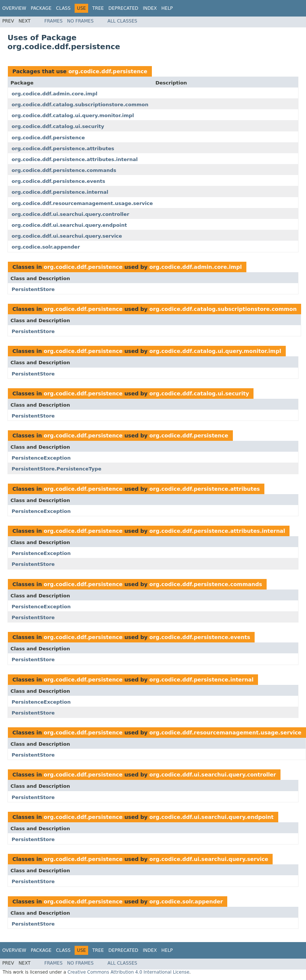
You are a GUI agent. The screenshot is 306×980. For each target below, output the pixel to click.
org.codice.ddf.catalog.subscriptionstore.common (80, 105)
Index (150, 8)
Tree (98, 8)
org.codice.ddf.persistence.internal (60, 192)
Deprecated (123, 8)
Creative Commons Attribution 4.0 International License (128, 972)
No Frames (80, 21)
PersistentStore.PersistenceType (56, 469)
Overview (14, 8)
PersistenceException (41, 458)
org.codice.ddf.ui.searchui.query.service (67, 236)
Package (41, 8)
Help (167, 8)
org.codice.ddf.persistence (108, 71)
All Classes (122, 21)
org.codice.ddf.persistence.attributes (63, 149)
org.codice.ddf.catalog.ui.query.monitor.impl (73, 115)
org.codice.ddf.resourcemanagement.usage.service (82, 203)
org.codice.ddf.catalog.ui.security (58, 126)
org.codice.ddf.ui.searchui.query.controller (70, 214)
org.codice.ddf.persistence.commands (64, 170)
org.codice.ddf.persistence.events (58, 181)
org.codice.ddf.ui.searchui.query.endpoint (69, 225)
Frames (53, 21)
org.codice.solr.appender (46, 247)
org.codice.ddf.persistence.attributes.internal (75, 159)
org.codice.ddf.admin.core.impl (55, 94)
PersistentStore (33, 289)
